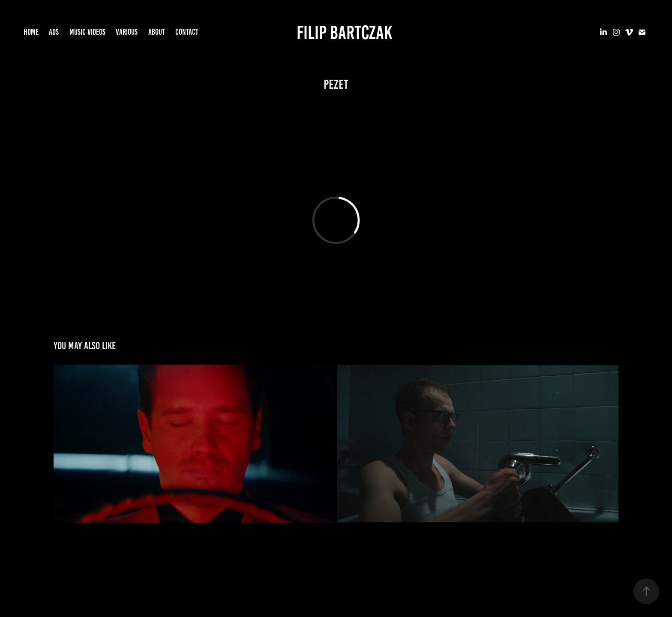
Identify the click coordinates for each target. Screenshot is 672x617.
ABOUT (157, 32)
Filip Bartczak (344, 32)
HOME (31, 32)
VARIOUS (127, 32)
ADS (54, 32)
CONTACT (187, 32)
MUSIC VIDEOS (87, 32)
